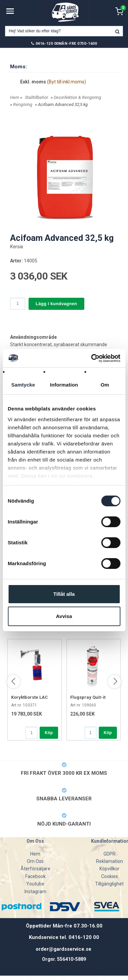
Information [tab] (64, 385)
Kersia (16, 247)
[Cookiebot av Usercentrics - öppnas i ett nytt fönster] (92, 358)
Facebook (35, 876)
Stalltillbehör (36, 97)
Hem (15, 97)
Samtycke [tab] (23, 385)
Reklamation (110, 861)
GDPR (110, 854)
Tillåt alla (64, 594)
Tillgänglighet (109, 884)
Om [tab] (105, 385)
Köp (49, 733)
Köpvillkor (110, 869)
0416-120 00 (47, 44)
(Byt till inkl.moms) (67, 82)
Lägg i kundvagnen (56, 304)
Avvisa (64, 616)
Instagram (35, 892)
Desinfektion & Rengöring (77, 97)
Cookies (110, 876)
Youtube (35, 884)
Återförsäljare (35, 869)
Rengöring (23, 104)
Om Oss (35, 861)
